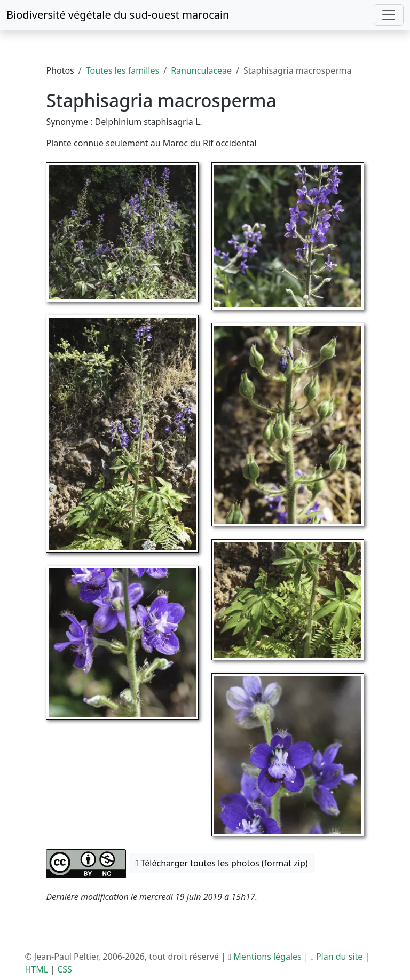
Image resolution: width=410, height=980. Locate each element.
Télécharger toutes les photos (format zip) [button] (222, 863)
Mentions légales (267, 957)
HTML (36, 969)
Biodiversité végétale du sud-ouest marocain (118, 15)
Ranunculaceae (201, 70)
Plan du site (339, 957)
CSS (65, 969)
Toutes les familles (123, 70)
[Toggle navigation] (389, 15)
